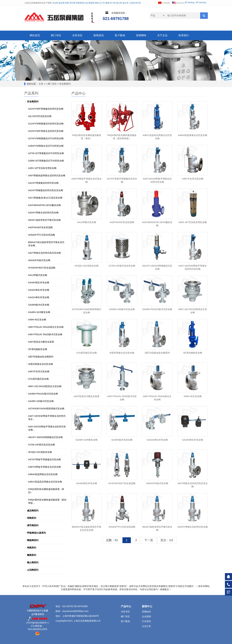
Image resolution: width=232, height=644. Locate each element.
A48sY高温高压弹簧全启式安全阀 (45, 482)
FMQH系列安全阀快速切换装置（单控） (46, 491)
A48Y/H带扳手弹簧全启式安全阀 (44, 467)
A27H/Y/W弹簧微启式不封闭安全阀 (46, 138)
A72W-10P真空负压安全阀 (122, 266)
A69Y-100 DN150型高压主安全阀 (45, 386)
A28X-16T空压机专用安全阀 (193, 222)
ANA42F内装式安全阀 (157, 483)
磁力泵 (126, 3)
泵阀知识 (146, 612)
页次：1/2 (167, 540)
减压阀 (62, 3)
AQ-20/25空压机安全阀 (40, 116)
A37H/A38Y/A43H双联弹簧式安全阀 (46, 409)
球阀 (67, 3)
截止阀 (119, 3)
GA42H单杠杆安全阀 (193, 440)
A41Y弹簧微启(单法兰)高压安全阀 (45, 198)
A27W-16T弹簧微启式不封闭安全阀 (46, 153)
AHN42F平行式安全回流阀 (122, 527)
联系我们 (184, 35)
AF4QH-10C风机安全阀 (87, 266)
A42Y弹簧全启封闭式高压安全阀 (44, 253)
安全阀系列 (65, 84)
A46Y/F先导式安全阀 (193, 179)
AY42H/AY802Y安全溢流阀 (122, 483)
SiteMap (190, 3)
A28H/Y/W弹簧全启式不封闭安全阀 (46, 146)
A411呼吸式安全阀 (87, 222)
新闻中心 (147, 606)
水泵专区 (77, 35)
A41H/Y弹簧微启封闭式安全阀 (43, 183)
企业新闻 (146, 616)
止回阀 (132, 3)
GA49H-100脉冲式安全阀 (122, 309)
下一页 (149, 540)
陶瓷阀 (91, 3)
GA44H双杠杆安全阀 (87, 483)
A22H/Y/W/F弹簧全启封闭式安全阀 (46, 131)
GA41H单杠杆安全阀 (157, 440)
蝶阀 (107, 3)
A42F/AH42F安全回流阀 (122, 222)
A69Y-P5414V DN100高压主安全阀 (46, 327)
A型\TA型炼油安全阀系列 (157, 353)
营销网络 (141, 35)
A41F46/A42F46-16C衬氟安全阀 (44, 205)
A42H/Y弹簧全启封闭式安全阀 (193, 527)
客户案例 (120, 35)
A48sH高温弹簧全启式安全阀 (193, 135)
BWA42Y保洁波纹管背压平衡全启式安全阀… (46, 244)
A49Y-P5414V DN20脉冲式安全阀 (45, 334)
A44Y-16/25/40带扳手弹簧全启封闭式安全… (47, 418)
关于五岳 (162, 35)
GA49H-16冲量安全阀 (87, 440)
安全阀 (55, 3)
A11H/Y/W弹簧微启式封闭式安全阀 (46, 124)
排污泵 (113, 3)
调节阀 (72, 3)
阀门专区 (56, 35)
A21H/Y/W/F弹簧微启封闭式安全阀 (46, 109)
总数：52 (112, 540)
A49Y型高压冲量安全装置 (87, 396)
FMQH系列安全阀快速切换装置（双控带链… (47, 501)
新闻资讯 (99, 35)
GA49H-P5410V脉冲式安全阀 (157, 309)
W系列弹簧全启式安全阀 (122, 353)
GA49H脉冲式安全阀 (122, 440)
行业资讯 (146, 621)
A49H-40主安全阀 (193, 396)
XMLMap (201, 3)
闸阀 (97, 3)
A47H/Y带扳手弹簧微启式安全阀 (44, 459)
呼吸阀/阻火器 (82, 3)
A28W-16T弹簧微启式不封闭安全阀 (46, 161)
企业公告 (146, 626)
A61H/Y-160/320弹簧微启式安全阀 (45, 437)
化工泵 (102, 3)
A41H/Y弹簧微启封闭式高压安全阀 (46, 190)
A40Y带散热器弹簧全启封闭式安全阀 (47, 176)
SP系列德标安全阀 (193, 353)
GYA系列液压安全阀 (87, 353)
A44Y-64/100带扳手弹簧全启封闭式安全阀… (47, 428)
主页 (41, 84)
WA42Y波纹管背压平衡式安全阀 (44, 220)
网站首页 (35, 35)
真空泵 (138, 3)
